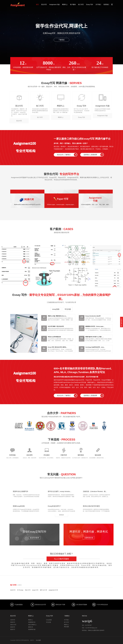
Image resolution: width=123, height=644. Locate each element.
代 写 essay (20, 590)
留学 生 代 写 (43, 590)
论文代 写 (13, 590)
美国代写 (13, 622)
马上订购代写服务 (61, 559)
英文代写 (44, 5)
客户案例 (73, 5)
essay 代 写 (35, 590)
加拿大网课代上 (32, 625)
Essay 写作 (90, 5)
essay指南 (56, 309)
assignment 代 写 (53, 590)
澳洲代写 (13, 629)
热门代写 (81, 5)
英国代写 (13, 627)
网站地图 (66, 627)
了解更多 (61, 40)
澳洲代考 (31, 627)
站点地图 (38, 640)
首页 (37, 5)
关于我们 (98, 5)
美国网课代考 (32, 622)
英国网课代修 (32, 629)
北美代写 (13, 620)
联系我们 (106, 5)
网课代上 (65, 5)
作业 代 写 (28, 590)
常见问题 (68, 309)
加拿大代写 (13, 625)
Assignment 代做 (54, 5)
